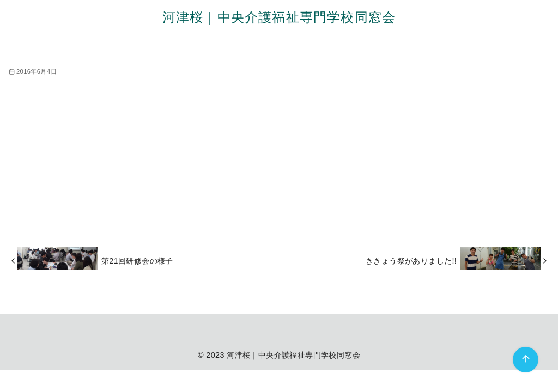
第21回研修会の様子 (137, 261)
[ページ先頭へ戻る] (526, 360)
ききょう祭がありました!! (411, 261)
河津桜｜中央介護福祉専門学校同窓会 (279, 17)
